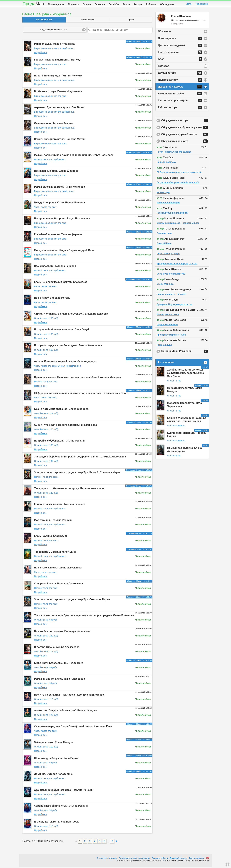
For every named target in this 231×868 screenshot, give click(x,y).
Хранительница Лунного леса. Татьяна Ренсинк (64, 791)
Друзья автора (180, 74)
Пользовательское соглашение (134, 859)
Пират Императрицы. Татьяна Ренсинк (58, 76)
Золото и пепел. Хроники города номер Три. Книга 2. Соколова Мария (77, 473)
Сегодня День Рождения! (185, 352)
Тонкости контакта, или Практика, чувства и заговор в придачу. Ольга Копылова (84, 616)
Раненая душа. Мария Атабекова (54, 44)
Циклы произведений (180, 46)
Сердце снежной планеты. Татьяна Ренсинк (61, 806)
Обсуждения (167, 4)
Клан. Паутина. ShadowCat (51, 536)
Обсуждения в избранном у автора (185, 128)
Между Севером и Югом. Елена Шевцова (60, 203)
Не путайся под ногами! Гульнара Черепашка (62, 632)
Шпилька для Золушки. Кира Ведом (56, 759)
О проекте (102, 859)
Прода (33, 4)
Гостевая (164, 67)
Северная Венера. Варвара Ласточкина (59, 584)
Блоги (126, 4)
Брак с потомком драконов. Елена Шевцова (61, 410)
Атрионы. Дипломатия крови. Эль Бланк (59, 108)
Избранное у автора (180, 87)
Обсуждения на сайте (185, 142)
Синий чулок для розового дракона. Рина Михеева (66, 425)
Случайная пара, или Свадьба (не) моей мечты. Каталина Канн (73, 727)
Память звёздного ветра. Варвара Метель (60, 140)
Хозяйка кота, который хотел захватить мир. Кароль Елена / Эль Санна (186, 374)
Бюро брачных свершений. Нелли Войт (59, 664)
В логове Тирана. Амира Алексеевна (57, 648)
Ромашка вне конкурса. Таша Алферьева (60, 679)
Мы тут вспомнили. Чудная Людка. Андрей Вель (64, 251)
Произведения (56, 4)
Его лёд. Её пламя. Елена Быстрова (56, 822)
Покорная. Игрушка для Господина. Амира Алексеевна (68, 346)
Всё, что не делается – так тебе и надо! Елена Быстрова (69, 695)
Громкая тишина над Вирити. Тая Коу (57, 60)
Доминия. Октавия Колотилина (53, 775)
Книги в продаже (180, 53)
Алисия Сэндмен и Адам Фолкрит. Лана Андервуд (65, 362)
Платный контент (179, 859)
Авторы (138, 4)
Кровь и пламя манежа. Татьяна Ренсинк (60, 505)
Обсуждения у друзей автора (185, 135)
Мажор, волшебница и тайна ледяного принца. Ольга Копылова (74, 156)
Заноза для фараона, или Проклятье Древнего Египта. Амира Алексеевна (80, 457)
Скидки (87, 4)
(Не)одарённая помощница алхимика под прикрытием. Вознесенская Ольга (81, 394)
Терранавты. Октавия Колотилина (55, 552)
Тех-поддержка (196, 859)
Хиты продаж (183, 363)
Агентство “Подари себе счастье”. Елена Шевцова (66, 711)
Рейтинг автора (180, 108)
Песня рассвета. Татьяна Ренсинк (55, 267)
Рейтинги (151, 4)
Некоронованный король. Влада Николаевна (62, 219)
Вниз (228, 865)
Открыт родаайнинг (69, 366)
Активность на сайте (180, 94)
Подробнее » (41, 53)
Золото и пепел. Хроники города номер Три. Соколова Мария (72, 600)
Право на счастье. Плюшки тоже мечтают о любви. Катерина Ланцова (78, 378)
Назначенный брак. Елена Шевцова (56, 171)
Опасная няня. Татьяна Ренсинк (54, 124)
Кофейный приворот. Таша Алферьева (58, 235)
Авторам (113, 859)
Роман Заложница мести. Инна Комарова (60, 187)
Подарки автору (180, 81)
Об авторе (164, 32)
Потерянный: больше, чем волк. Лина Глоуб (62, 330)
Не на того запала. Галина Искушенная (58, 568)
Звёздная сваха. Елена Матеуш (53, 743)
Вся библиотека (44, 20)
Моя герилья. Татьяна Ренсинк (53, 521)
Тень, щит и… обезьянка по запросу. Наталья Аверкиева (69, 489)
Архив (131, 20)
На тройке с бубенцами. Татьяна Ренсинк (60, 441)
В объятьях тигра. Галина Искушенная (58, 92)
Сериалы (100, 4)
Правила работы (160, 859)
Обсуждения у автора (185, 121)
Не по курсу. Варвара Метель (52, 298)
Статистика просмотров (180, 101)
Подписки (74, 4)
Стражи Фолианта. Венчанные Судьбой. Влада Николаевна (71, 314)
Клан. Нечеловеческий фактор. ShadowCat (61, 283)
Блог (180, 60)
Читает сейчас (88, 20)
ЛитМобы (114, 4)
